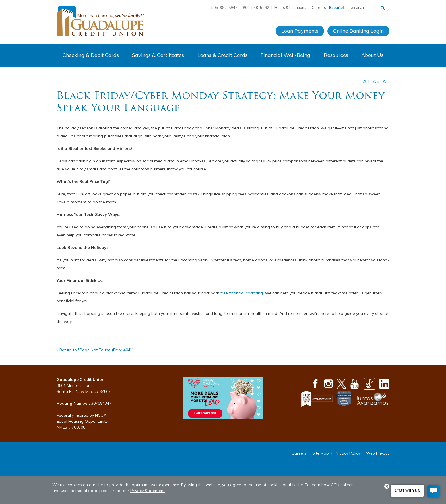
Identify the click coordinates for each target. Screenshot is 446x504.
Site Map (321, 453)
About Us (372, 55)
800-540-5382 (256, 7)
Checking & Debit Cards (91, 55)
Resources (336, 55)
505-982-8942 (224, 7)
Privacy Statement (147, 491)
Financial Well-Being (285, 55)
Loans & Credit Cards (222, 55)
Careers (319, 7)
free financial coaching (242, 293)
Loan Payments (300, 31)
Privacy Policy (347, 453)
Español (336, 7)
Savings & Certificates (158, 55)
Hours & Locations (290, 7)
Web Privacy (378, 453)
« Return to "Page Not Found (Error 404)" (95, 350)
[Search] (383, 7)
